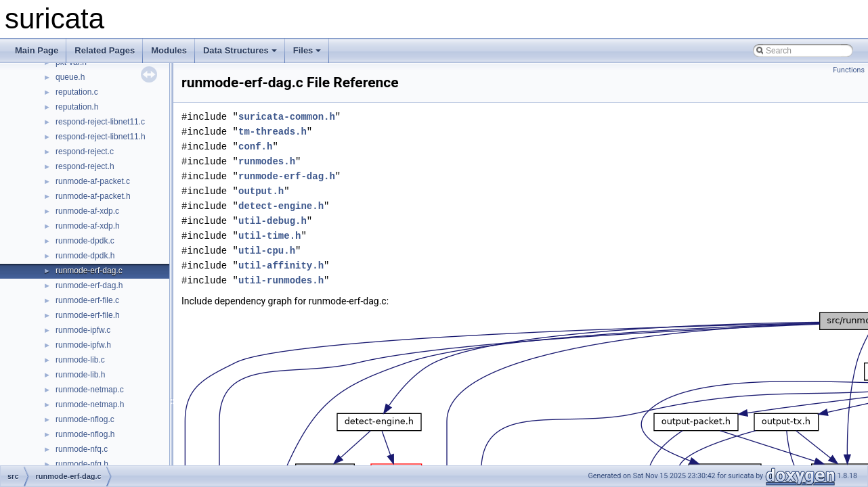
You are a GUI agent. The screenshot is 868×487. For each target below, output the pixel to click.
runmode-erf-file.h (88, 315)
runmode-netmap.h (90, 404)
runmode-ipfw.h (83, 345)
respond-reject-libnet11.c (100, 122)
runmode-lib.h (80, 375)
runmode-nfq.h (82, 464)
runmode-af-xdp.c (87, 211)
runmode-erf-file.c (87, 300)
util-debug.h (273, 221)
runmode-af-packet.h (93, 196)
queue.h (70, 77)
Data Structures (240, 50)
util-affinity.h (281, 265)
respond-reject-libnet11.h (101, 137)
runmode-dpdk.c (85, 241)
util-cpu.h (267, 251)
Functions (849, 70)
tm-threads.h (273, 132)
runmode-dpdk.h (85, 256)
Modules (169, 50)
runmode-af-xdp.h (88, 226)
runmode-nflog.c (85, 419)
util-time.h (269, 236)
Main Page (37, 50)
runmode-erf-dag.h (89, 285)
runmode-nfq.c (82, 449)
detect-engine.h (281, 206)
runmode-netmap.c (90, 390)
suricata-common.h (287, 117)
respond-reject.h (85, 166)
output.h (261, 191)
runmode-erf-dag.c (89, 271)
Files (307, 50)
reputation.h (77, 107)
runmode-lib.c (80, 360)
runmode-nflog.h (85, 434)
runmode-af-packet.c (93, 181)
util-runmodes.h (281, 280)
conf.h (255, 146)
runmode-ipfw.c (83, 330)
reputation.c (77, 92)
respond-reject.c (85, 152)
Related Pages (105, 50)
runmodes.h (267, 161)
